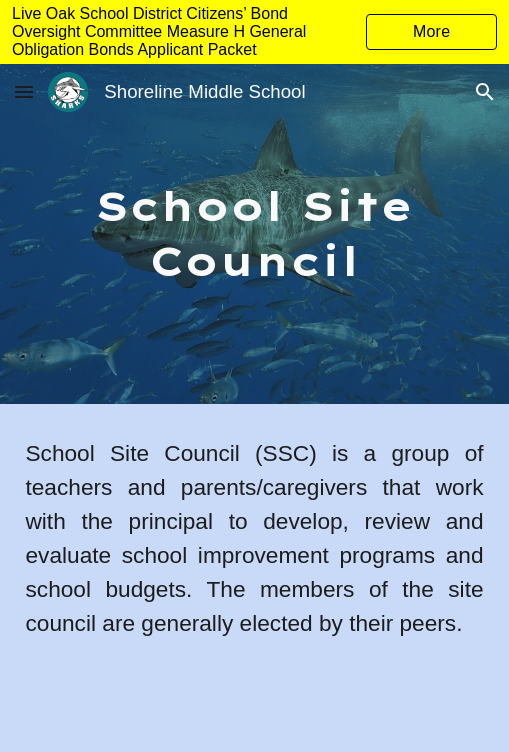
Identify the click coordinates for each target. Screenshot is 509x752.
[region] (254, 32)
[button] (24, 91)
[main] (254, 234)
